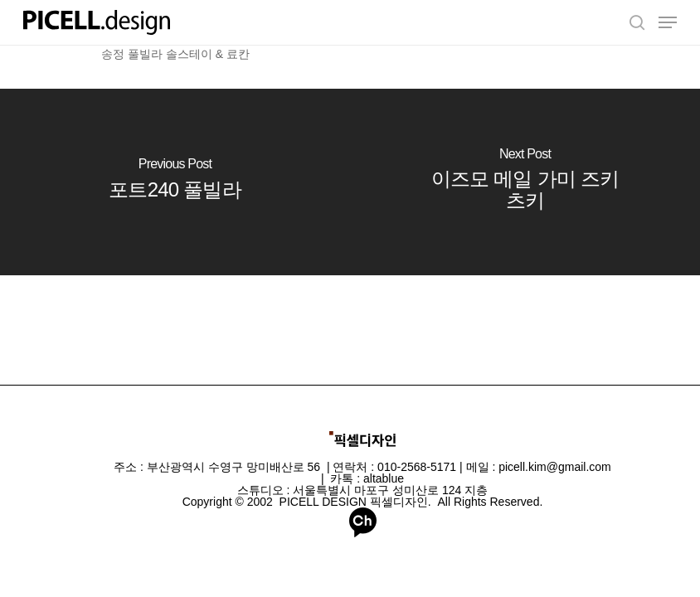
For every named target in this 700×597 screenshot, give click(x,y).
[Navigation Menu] (668, 22)
